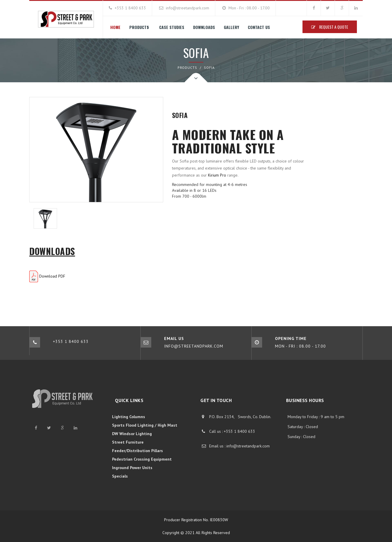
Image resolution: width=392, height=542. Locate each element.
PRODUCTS (187, 67)
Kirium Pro (217, 175)
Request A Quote (330, 27)
